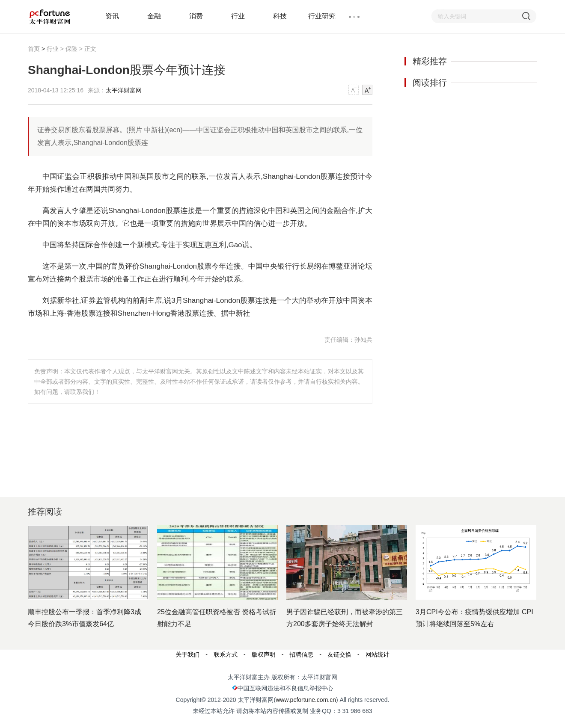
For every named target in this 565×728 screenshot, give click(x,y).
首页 (34, 49)
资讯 (112, 16)
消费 (196, 16)
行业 (238, 16)
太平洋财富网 (124, 90)
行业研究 (322, 16)
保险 (71, 49)
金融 (154, 16)
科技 (280, 16)
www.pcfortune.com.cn (306, 700)
